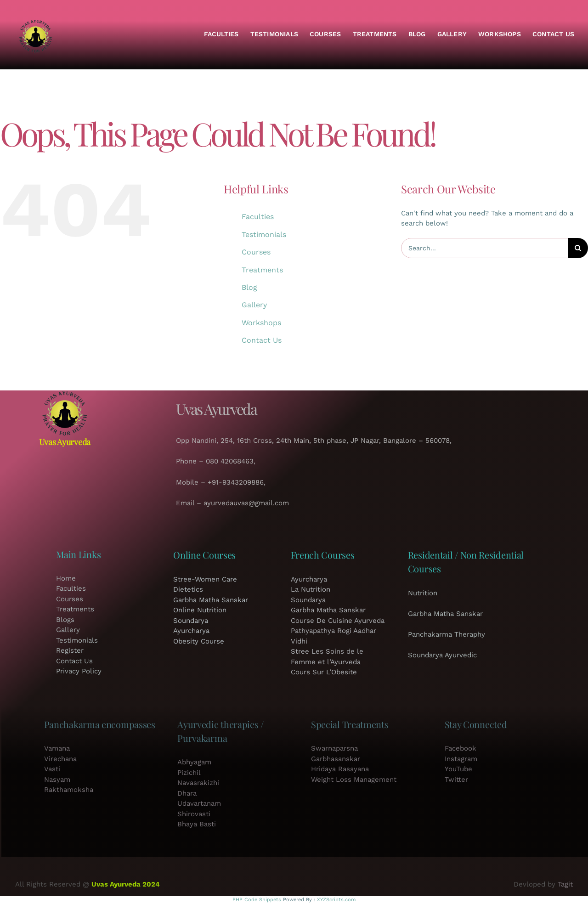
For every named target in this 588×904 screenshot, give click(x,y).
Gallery (254, 305)
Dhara (187, 793)
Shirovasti (194, 814)
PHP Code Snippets (257, 900)
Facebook (461, 748)
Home (66, 578)
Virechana (60, 759)
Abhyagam (194, 762)
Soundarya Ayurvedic (442, 655)
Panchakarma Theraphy (447, 634)
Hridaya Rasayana (340, 769)
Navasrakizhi (198, 783)
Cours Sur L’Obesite (324, 672)
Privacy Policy (79, 671)
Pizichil (189, 773)
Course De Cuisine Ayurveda (338, 621)
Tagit (565, 884)
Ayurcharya (191, 631)
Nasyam (57, 780)
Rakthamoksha (69, 790)
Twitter (456, 780)
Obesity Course (199, 641)
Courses (256, 252)
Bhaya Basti (197, 824)
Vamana (57, 748)
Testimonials (264, 234)
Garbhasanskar (336, 759)
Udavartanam (199, 803)
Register (70, 650)
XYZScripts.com (336, 900)
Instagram (461, 759)
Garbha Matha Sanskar (211, 600)
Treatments (262, 270)
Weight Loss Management (354, 780)
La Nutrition (311, 589)
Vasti (52, 769)
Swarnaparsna (334, 748)
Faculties (258, 217)
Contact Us (262, 340)
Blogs (65, 620)
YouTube (458, 769)
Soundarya (191, 621)
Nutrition (423, 593)
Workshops (261, 323)
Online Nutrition (200, 610)
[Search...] (484, 248)
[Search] (578, 248)
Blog (249, 287)
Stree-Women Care (205, 579)
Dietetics (188, 589)
